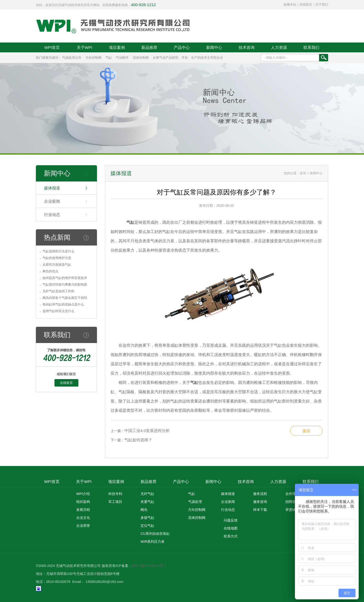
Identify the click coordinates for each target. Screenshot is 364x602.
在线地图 (231, 528)
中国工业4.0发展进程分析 (147, 431)
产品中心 (182, 47)
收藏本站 (290, 5)
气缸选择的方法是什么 (58, 251)
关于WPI (84, 47)
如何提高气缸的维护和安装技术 (65, 278)
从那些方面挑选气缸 (57, 265)
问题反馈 (231, 520)
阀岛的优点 (50, 271)
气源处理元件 (72, 58)
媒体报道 (52, 188)
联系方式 (231, 536)
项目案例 (117, 47)
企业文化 (83, 518)
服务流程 (260, 494)
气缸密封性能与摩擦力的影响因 (65, 285)
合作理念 (292, 494)
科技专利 (115, 494)
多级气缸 (147, 518)
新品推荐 (149, 47)
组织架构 (83, 502)
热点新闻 (57, 237)
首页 (303, 173)
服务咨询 (260, 502)
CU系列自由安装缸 (155, 534)
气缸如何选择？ (138, 440)
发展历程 (83, 510)
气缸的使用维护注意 (57, 258)
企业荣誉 (83, 526)
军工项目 (115, 502)
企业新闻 (52, 201)
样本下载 (260, 510)
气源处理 (195, 502)
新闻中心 (214, 47)
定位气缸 (147, 526)
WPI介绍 (83, 494)
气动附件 (122, 58)
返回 (306, 431)
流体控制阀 (141, 58)
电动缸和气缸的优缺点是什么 (63, 304)
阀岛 (144, 510)
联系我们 (311, 47)
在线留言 (306, 5)
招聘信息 (292, 502)
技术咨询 (247, 47)
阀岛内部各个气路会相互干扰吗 (65, 298)
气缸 (109, 58)
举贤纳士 (292, 510)
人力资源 (279, 47)
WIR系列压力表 (153, 542)
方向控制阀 (94, 58)
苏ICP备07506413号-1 (149, 566)
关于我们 (322, 5)
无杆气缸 (147, 494)
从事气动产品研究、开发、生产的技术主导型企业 (188, 58)
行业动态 (52, 215)
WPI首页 (52, 47)
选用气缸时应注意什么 (58, 311)
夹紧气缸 (147, 502)
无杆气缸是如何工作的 (58, 291)
